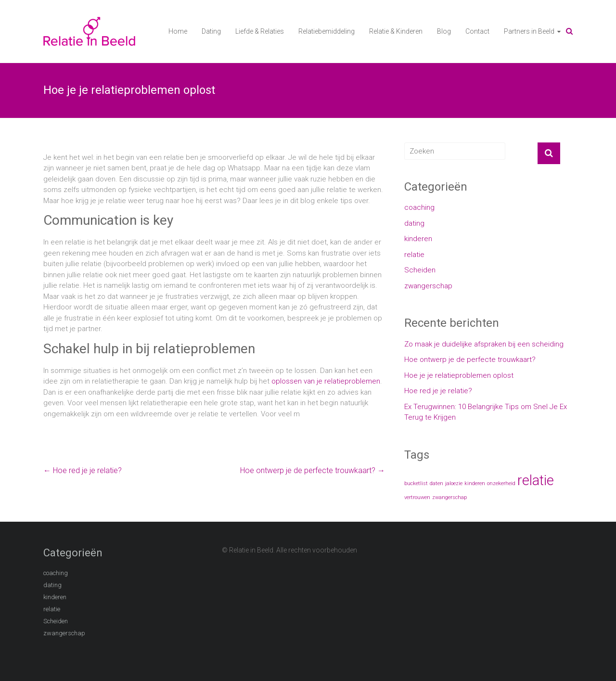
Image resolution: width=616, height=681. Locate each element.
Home (178, 31)
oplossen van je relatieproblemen (326, 381)
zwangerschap (428, 286)
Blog (444, 31)
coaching (419, 207)
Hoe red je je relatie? (83, 470)
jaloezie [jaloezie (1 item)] (454, 483)
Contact (477, 31)
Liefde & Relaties (260, 31)
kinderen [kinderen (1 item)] (475, 483)
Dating (211, 31)
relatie (414, 255)
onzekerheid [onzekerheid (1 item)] (501, 483)
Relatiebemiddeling (327, 31)
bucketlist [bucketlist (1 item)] (416, 483)
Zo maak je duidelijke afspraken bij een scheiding (484, 344)
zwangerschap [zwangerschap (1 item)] (449, 497)
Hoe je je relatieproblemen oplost (459, 375)
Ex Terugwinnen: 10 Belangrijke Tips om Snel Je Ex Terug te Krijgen (486, 412)
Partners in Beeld (529, 31)
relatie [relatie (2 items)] (536, 480)
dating (414, 223)
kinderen (418, 239)
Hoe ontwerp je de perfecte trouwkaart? (313, 470)
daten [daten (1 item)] (436, 483)
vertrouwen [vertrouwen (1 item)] (417, 497)
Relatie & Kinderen (396, 31)
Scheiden (420, 270)
